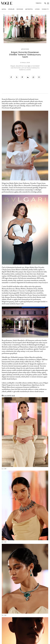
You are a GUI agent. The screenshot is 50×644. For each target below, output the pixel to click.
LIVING (37, 9)
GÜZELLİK (11, 9)
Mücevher (25, 49)
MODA (4, 9)
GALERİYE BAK (8, 396)
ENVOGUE (20, 9)
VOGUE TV (45, 9)
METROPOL (29, 9)
